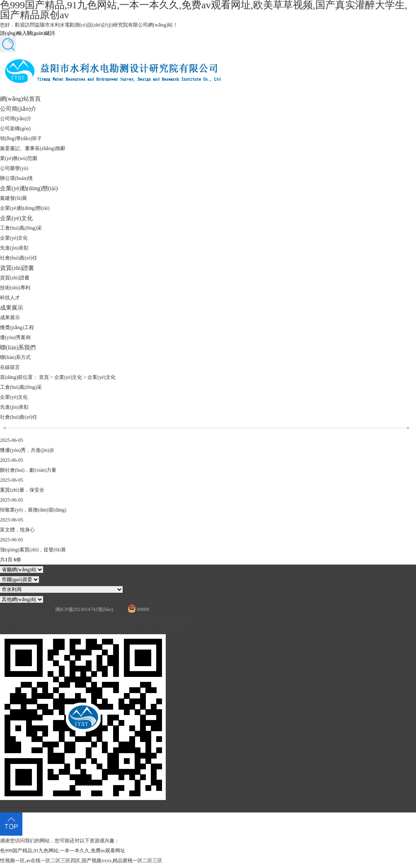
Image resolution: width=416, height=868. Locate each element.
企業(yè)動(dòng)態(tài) (29, 188)
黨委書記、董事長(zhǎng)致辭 (33, 148)
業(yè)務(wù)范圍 (19, 158)
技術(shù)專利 (15, 288)
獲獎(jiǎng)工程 (17, 327)
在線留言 (10, 367)
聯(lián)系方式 (15, 357)
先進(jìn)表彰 (14, 248)
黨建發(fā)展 (13, 198)
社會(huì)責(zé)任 (19, 258)
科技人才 (10, 298)
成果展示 (12, 308)
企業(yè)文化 (16, 218)
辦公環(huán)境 (16, 178)
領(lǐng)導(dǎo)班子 (21, 138)
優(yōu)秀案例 (15, 337)
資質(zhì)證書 (17, 268)
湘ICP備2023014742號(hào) (84, 609)
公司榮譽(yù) (14, 168)
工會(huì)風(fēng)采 (21, 228)
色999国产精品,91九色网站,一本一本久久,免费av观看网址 (63, 851)
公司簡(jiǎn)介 (18, 109)
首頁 (44, 377)
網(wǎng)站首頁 (20, 99)
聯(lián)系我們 (18, 347)
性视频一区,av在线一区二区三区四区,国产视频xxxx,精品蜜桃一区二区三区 (81, 861)
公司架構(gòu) (15, 129)
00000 (143, 609)
